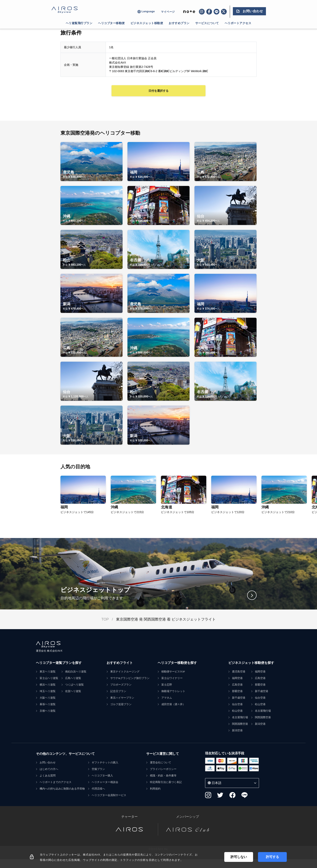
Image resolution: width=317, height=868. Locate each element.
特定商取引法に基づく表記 (166, 782)
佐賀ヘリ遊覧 (73, 691)
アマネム (167, 698)
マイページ (168, 12)
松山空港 (237, 711)
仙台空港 (237, 704)
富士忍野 (167, 685)
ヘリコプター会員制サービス (109, 795)
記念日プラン (118, 691)
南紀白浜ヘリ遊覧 (76, 672)
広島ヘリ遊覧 (73, 678)
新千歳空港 (239, 698)
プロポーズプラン (121, 685)
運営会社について (161, 762)
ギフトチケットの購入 (105, 762)
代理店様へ (98, 789)
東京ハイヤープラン (122, 698)
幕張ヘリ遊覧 (48, 704)
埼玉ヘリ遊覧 (48, 691)
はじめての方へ (49, 769)
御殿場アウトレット (173, 691)
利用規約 (155, 789)
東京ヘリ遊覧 (48, 672)
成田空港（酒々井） (173, 704)
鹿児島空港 (239, 672)
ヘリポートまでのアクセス (56, 782)
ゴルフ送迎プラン (121, 704)
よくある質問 (48, 776)
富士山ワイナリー (172, 678)
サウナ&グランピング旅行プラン (130, 678)
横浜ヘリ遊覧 (48, 685)
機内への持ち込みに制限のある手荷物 (62, 789)
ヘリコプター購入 (102, 776)
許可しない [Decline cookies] (239, 857)
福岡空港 (237, 678)
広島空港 (237, 685)
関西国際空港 (240, 724)
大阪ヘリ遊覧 (48, 698)
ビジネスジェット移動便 (147, 23)
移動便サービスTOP (173, 672)
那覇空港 (237, 691)
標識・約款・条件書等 (163, 776)
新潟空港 (237, 730)
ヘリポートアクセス (238, 23)
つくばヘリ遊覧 (74, 685)
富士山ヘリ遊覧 (49, 678)
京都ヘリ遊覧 (48, 711)
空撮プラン (98, 769)
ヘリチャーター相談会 (105, 782)
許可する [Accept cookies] (272, 857)
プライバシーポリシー (163, 769)
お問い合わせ (48, 762)
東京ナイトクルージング (125, 672)
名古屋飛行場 (240, 717)
